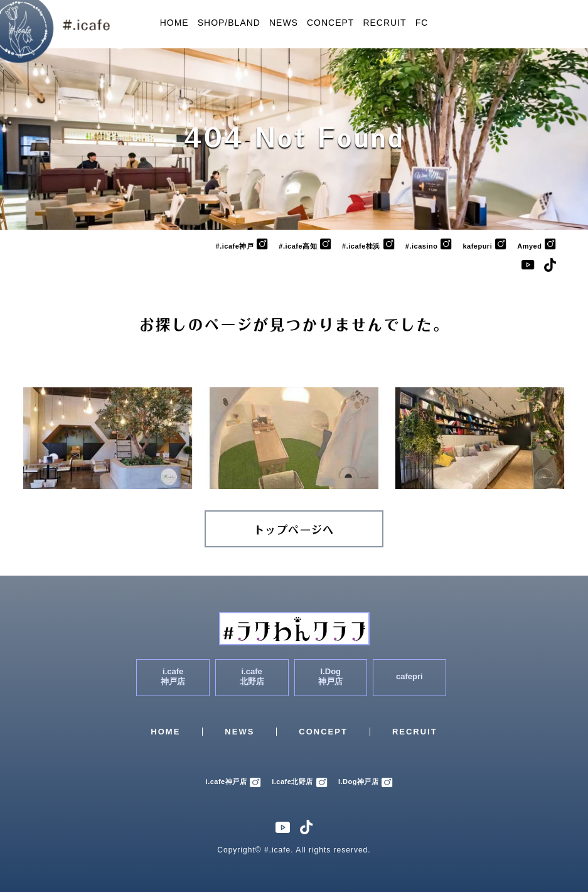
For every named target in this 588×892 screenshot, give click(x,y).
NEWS (284, 23)
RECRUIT (384, 23)
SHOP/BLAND (229, 23)
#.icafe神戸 (242, 246)
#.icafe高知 (305, 246)
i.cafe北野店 (300, 782)
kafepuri (484, 246)
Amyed (537, 246)
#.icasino (429, 246)
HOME (174, 23)
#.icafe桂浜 (368, 246)
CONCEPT (330, 23)
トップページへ (294, 530)
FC (422, 23)
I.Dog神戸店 (366, 782)
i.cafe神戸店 (234, 782)
